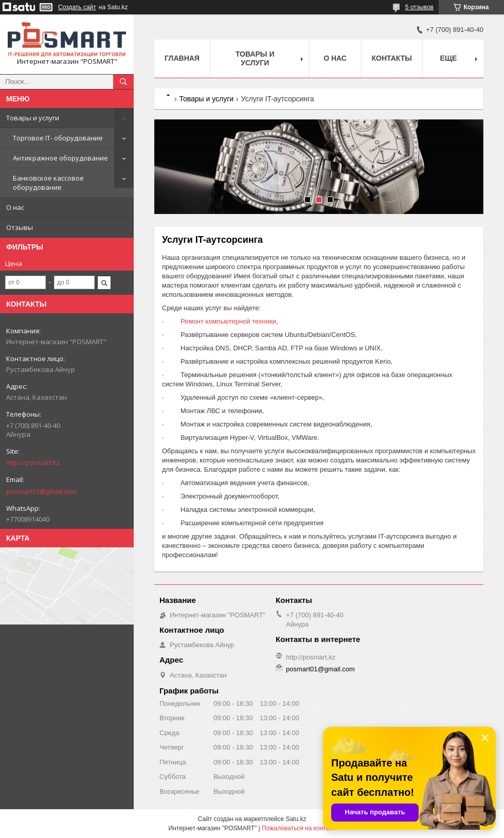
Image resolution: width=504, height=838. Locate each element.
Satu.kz (296, 819)
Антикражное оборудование (60, 158)
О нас (15, 207)
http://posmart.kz (33, 462)
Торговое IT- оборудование (58, 138)
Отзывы (20, 227)
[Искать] (123, 82)
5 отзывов (419, 7)
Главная (182, 58)
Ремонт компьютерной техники (228, 321)
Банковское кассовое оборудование (48, 183)
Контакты (392, 58)
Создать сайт (77, 7)
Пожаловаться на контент (299, 828)
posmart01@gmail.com (41, 491)
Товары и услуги (33, 118)
